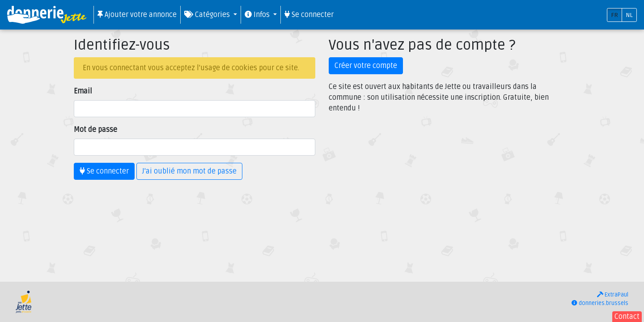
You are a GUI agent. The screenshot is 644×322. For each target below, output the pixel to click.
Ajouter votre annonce (137, 15)
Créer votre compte (366, 66)
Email (83, 91)
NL (629, 15)
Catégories (208, 15)
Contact (627, 317)
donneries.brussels (600, 303)
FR (614, 15)
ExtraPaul (613, 295)
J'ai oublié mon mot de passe (189, 171)
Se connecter (309, 15)
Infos (258, 15)
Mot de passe (95, 130)
